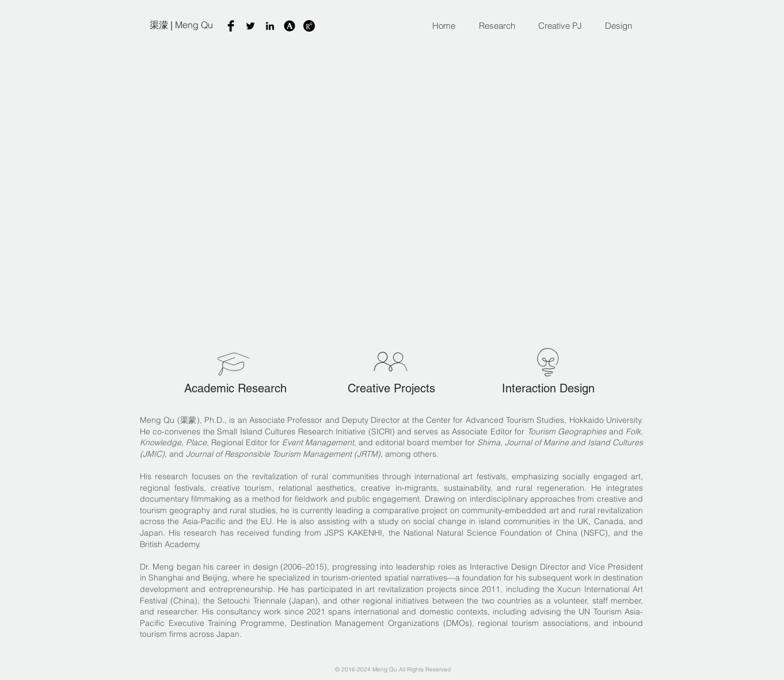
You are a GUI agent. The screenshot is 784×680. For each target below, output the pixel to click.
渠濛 (159, 25)
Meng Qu (194, 25)
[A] (290, 26)
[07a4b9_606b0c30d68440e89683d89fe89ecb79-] (309, 26)
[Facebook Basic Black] (231, 26)
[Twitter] (250, 26)
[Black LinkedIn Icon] (270, 26)
